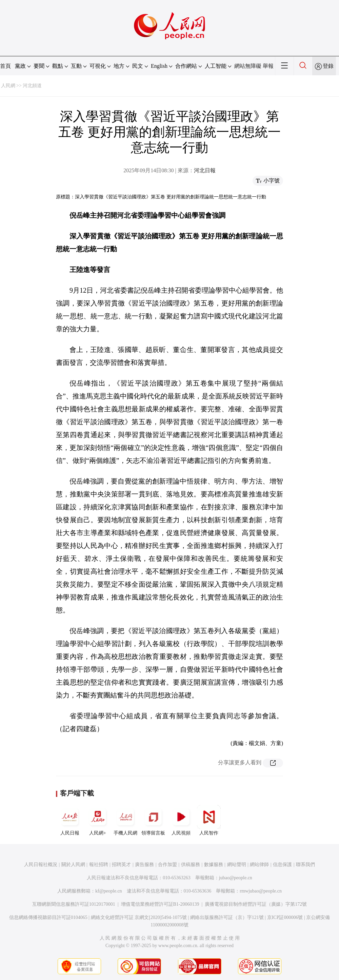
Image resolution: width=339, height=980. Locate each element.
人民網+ (98, 820)
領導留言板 (153, 820)
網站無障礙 (248, 66)
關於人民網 (73, 865)
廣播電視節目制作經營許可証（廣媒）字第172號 (256, 904)
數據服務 (214, 865)
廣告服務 (144, 865)
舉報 (268, 66)
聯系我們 (305, 865)
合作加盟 (167, 865)
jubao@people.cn (236, 878)
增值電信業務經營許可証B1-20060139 (160, 904)
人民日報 (70, 820)
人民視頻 (181, 820)
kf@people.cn (109, 891)
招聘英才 (121, 865)
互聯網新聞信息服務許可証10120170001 (74, 904)
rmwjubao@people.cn (261, 891)
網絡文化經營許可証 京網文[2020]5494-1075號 (139, 917)
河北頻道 (32, 86)
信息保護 (282, 865)
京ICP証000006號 (285, 917)
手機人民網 (125, 820)
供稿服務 (191, 865)
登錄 (328, 66)
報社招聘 (99, 865)
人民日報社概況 (41, 865)
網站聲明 (237, 865)
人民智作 (209, 820)
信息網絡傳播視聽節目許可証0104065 (48, 917)
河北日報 (205, 170)
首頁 (5, 66)
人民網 (8, 86)
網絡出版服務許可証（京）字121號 (227, 917)
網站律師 (259, 865)
